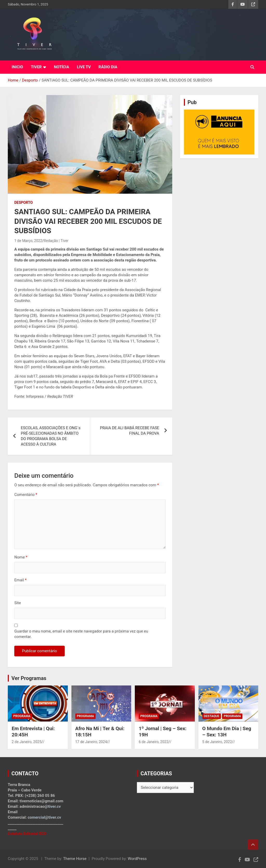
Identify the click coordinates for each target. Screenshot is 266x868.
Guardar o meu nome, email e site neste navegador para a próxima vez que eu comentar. (81, 634)
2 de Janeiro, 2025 (26, 742)
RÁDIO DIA (108, 67)
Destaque (212, 716)
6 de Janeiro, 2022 (154, 742)
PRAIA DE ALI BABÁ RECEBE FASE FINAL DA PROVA (130, 431)
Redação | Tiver (56, 241)
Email (20, 580)
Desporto (24, 203)
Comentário (26, 495)
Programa (22, 716)
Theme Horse (75, 859)
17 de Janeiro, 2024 (91, 742)
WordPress (137, 859)
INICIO (17, 67)
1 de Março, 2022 (28, 241)
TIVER (36, 67)
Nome (21, 557)
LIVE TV (84, 67)
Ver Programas (29, 678)
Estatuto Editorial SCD (27, 834)
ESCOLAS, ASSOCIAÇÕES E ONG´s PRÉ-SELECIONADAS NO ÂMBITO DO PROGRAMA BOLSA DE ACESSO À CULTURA (51, 436)
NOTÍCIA (61, 67)
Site (18, 603)
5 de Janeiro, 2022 (217, 742)
